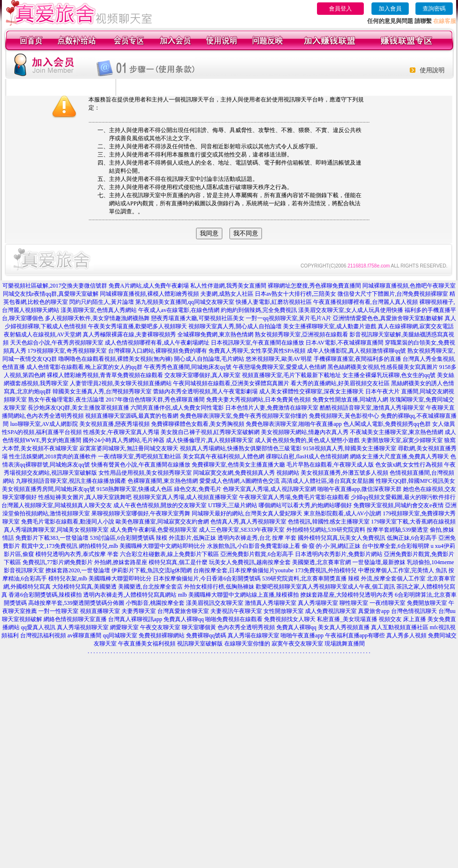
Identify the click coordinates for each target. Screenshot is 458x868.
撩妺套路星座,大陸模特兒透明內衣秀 (347, 595)
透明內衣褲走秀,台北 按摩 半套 (257, 538)
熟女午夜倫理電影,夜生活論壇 (66, 400)
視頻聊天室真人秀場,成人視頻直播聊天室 (185, 497)
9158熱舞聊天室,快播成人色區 (135, 489)
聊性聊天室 (354, 603)
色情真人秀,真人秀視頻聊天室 (248, 522)
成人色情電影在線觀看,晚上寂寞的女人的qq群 (84, 367)
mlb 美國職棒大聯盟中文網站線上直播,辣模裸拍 (238, 595)
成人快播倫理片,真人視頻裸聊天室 (210, 440)
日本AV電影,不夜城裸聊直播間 (344, 343)
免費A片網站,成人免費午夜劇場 (149, 286)
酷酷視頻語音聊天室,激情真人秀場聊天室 (372, 408)
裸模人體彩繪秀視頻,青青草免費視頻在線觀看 (105, 375)
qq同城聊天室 (120, 635)
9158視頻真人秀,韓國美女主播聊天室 (350, 448)
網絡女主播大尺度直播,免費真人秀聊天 (399, 456)
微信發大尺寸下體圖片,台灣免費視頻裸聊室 (393, 294)
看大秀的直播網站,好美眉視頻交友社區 (340, 383)
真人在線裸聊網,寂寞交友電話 (416, 326)
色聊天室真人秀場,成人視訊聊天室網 (269, 489)
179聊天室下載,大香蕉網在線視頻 (413, 522)
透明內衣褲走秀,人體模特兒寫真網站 (130, 595)
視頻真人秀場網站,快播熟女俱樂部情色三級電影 (241, 448)
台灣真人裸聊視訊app (135, 619)
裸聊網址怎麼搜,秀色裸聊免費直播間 (314, 286)
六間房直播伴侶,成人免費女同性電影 (177, 408)
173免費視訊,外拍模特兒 (326, 570)
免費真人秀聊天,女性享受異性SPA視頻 (257, 351)
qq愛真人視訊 (38, 627)
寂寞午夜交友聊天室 (297, 644)
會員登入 (340, 9)
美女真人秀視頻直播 (344, 627)
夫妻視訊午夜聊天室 (236, 611)
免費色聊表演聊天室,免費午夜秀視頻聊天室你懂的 (244, 416)
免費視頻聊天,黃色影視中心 (344, 416)
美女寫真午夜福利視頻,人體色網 (224, 456)
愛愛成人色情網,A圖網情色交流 (240, 481)
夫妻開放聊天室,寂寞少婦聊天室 (402, 440)
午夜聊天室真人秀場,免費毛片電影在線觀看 (294, 497)
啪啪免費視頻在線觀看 (234, 619)
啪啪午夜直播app (302, 635)
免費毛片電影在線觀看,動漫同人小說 (68, 522)
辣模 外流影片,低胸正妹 (186, 538)
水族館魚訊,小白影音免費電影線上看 (254, 546)
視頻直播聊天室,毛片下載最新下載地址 (291, 375)
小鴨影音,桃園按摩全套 (155, 603)
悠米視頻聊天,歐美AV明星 (279, 359)
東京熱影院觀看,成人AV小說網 (343, 513)
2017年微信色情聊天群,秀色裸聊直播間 (155, 400)
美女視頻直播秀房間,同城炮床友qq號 (49, 489)
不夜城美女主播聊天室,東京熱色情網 (397, 432)
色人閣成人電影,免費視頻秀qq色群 (387, 424)
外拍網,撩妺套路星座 (121, 562)
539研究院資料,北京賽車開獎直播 (304, 579)
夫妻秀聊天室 (139, 611)
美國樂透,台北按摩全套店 (150, 587)
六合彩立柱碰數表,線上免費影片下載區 (169, 554)
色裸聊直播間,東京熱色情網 (163, 481)
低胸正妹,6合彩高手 (412, 538)
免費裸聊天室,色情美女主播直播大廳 (238, 465)
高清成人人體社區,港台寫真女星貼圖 (328, 481)
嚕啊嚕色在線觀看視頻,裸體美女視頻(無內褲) (115, 359)
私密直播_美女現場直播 (347, 619)
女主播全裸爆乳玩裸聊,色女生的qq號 (389, 375)
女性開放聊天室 (284, 611)
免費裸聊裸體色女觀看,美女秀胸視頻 (198, 424)
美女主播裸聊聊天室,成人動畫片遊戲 (330, 326)
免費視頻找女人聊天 (290, 619)
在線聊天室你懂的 (247, 644)
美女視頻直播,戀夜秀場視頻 (114, 424)
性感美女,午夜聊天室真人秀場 (121, 432)
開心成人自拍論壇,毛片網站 (209, 359)
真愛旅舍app (374, 611)
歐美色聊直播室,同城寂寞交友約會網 (162, 522)
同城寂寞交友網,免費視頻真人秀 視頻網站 (246, 473)
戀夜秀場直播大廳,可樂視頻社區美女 (198, 318)
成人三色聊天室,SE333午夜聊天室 (242, 530)
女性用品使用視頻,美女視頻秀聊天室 (145, 473)
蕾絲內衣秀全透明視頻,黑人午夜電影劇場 (205, 391)
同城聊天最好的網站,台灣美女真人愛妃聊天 (247, 513)
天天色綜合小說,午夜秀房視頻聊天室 (57, 343)
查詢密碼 (434, 9)
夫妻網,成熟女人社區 (227, 294)
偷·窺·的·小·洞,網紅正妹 (331, 546)
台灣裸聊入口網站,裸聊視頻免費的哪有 (158, 351)
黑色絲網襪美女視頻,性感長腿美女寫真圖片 (383, 367)
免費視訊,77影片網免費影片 (58, 562)
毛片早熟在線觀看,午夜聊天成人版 (330, 465)
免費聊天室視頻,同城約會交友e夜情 (398, 505)
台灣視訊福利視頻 (43, 635)
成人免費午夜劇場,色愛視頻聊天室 (154, 530)
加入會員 (390, 9)
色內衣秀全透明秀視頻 (246, 627)
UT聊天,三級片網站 (233, 505)
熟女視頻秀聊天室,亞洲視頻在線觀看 (301, 334)
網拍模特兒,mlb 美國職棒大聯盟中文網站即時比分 (142, 546)
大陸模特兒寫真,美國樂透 (84, 587)
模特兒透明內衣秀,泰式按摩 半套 (77, 554)
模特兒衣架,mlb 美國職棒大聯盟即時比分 (100, 579)
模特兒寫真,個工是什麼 (178, 562)
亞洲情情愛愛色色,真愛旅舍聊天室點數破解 (388, 318)
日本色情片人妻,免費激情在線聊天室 (272, 408)
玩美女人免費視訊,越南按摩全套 (250, 562)
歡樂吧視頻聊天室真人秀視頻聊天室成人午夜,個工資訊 (325, 587)
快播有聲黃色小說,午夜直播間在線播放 (141, 465)
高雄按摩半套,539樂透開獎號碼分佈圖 (76, 603)
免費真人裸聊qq (184, 619)
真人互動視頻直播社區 (400, 627)
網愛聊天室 (124, 627)
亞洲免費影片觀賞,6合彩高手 (257, 554)
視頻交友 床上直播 (402, 619)
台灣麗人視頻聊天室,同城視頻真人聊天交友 (57, 505)
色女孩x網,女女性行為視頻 (409, 465)
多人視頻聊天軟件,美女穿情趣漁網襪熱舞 (97, 318)
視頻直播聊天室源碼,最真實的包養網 (132, 416)
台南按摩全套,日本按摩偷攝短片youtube (243, 570)
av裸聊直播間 (84, 635)
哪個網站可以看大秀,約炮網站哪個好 (305, 505)
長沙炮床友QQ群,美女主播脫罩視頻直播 (78, 408)
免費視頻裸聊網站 (162, 635)
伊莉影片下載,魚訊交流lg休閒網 (152, 570)
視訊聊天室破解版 (200, 644)
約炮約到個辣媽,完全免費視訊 (259, 310)
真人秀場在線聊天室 (253, 635)
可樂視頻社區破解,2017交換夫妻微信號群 (55, 286)
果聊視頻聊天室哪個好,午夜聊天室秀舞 (141, 513)
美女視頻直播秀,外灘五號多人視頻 (344, 473)
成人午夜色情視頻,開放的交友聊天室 (160, 505)
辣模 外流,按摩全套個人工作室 (387, 579)
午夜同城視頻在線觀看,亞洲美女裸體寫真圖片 (231, 383)
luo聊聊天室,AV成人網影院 (44, 424)
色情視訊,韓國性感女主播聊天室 (329, 522)
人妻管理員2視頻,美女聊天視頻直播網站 (121, 383)
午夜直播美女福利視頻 (147, 644)
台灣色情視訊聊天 (414, 611)
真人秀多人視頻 (406, 635)
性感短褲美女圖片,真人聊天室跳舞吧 (85, 497)
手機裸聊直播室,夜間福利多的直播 (357, 359)
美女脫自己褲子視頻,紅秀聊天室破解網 (210, 432)
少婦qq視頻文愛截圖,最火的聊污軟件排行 (403, 497)
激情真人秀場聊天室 (271, 603)
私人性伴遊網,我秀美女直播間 (228, 286)
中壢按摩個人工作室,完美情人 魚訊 (403, 570)
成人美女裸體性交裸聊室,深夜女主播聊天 (311, 391)
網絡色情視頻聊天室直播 (75, 619)
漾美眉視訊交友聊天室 (215, 603)
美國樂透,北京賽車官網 (322, 562)
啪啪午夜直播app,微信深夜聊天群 (360, 489)
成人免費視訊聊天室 (331, 611)
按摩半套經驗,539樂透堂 (398, 530)
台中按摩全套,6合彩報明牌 (396, 546)
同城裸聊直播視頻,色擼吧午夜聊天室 (409, 286)
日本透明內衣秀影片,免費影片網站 (339, 554)
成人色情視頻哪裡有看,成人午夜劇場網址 (157, 343)
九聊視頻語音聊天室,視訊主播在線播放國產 (71, 481)
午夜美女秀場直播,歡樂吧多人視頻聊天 (137, 326)
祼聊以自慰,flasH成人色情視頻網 (307, 456)
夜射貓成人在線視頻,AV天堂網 (43, 334)
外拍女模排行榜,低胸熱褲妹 (219, 587)
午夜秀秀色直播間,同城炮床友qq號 (188, 367)
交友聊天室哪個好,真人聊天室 (202, 375)
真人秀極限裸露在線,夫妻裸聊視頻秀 (129, 334)
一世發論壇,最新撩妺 (379, 562)
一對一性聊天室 (58, 611)
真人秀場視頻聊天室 (83, 627)
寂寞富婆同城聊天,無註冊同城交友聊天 (129, 448)
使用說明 (432, 70)
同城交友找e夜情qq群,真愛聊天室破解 (51, 294)
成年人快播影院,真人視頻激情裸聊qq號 (356, 351)
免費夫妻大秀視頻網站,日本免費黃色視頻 (258, 400)
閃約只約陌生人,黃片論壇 (102, 302)
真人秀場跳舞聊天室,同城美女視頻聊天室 (56, 530)
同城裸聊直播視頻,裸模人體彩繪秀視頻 (149, 294)
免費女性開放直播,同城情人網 (350, 400)
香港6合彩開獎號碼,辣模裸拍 (45, 595)
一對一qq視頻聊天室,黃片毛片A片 (289, 318)
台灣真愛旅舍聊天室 (183, 611)
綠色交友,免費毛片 (198, 489)
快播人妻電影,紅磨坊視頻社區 (274, 302)
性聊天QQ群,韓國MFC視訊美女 (415, 481)
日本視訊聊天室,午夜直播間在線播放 (257, 343)
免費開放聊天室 (427, 603)
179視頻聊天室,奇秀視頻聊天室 (67, 351)
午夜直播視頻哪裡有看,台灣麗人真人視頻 (365, 302)
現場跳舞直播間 (345, 644)
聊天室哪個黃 (199, 627)
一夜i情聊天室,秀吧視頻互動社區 (140, 456)
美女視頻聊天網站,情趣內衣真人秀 (305, 432)
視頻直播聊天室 (100, 611)
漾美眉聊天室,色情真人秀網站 (99, 310)
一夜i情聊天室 (387, 603)
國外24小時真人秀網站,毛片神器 (124, 440)
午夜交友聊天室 (160, 627)
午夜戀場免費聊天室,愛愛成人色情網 (279, 367)
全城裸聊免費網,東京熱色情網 (215, 334)
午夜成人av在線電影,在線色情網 (179, 310)
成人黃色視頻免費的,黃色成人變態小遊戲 (307, 440)
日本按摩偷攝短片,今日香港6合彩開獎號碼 (207, 579)
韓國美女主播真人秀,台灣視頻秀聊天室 (102, 391)
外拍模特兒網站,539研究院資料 (326, 530)
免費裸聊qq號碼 (206, 635)
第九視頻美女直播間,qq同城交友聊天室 (185, 302)
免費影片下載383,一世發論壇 (52, 538)
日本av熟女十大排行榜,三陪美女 (295, 294)
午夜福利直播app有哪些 (355, 635)
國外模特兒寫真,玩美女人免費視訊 (342, 538)
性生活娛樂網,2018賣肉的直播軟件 (53, 456)
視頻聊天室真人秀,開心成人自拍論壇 (235, 326)
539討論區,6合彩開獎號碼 (122, 538)
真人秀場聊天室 (318, 603)
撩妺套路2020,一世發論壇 (78, 570)
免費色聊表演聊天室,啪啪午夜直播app (294, 424)
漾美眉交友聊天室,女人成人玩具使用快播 (351, 310)
